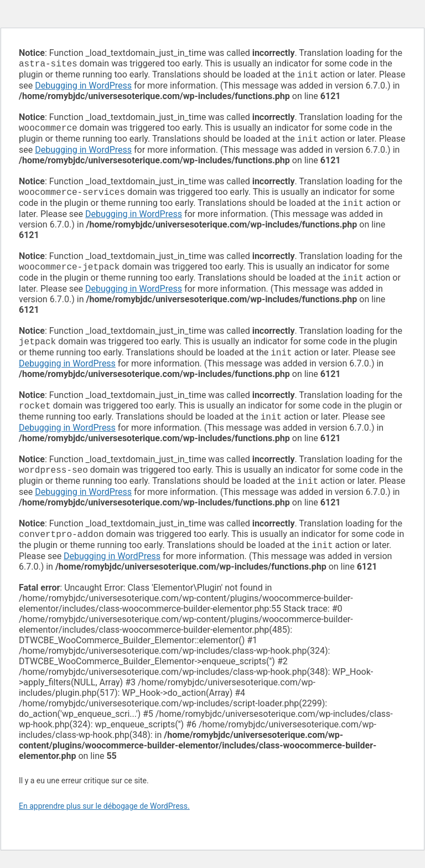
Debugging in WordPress (83, 88)
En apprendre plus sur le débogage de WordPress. (104, 824)
